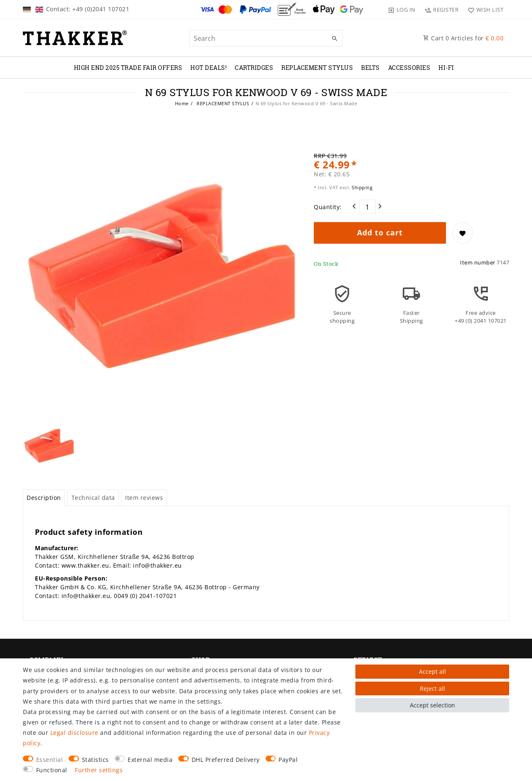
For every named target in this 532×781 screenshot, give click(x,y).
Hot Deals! (208, 68)
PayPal (288, 760)
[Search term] (266, 38)
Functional (52, 770)
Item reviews (144, 498)
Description (44, 498)
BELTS (371, 68)
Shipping (362, 187)
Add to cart (380, 232)
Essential (50, 760)
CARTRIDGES (254, 68)
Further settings (99, 770)
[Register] (442, 10)
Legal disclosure (74, 733)
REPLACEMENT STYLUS (317, 68)
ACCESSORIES (409, 68)
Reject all (432, 688)
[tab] (44, 498)
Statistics (95, 760)
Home (182, 103)
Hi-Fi (446, 68)
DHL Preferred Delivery (226, 760)
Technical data (93, 498)
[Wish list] (484, 10)
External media (150, 760)
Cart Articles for (463, 38)
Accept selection (432, 705)
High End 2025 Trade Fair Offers (128, 68)
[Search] (335, 39)
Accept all (432, 671)
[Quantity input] (367, 207)
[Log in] (402, 10)
